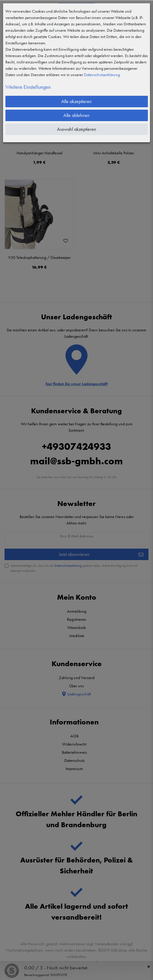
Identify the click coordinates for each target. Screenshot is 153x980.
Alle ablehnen (76, 115)
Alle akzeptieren (76, 101)
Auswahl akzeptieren (77, 129)
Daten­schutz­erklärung (102, 75)
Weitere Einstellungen (28, 87)
